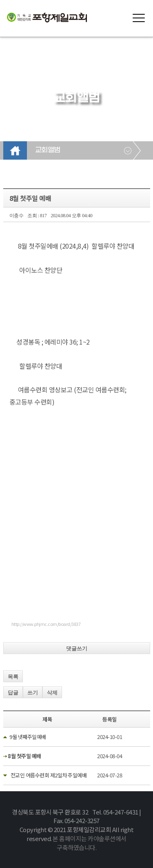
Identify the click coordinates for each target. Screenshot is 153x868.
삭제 (52, 693)
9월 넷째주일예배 (28, 737)
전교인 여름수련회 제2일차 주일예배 (48, 775)
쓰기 (33, 693)
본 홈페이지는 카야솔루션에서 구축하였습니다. (90, 843)
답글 (13, 693)
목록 (13, 677)
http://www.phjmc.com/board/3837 (46, 624)
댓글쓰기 (77, 649)
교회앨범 (48, 150)
